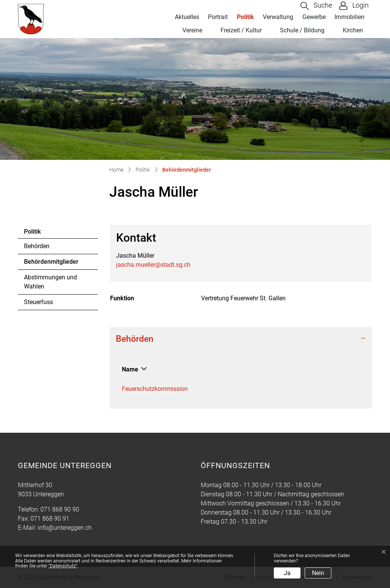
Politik (245, 17)
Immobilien (349, 17)
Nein (318, 573)
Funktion (295, 369)
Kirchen (353, 30)
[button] (316, 6)
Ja (287, 573)
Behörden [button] (135, 339)
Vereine (192, 30)
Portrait (218, 17)
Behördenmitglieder (51, 264)
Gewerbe (314, 17)
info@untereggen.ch (65, 528)
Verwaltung (278, 17)
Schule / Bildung (302, 30)
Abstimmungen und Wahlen (50, 282)
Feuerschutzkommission (155, 389)
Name (130, 369)
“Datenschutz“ (63, 566)
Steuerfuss (38, 302)
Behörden (37, 246)
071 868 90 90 (60, 509)
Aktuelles (187, 17)
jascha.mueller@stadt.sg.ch (153, 265)
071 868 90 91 (50, 519)
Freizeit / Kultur (241, 30)
